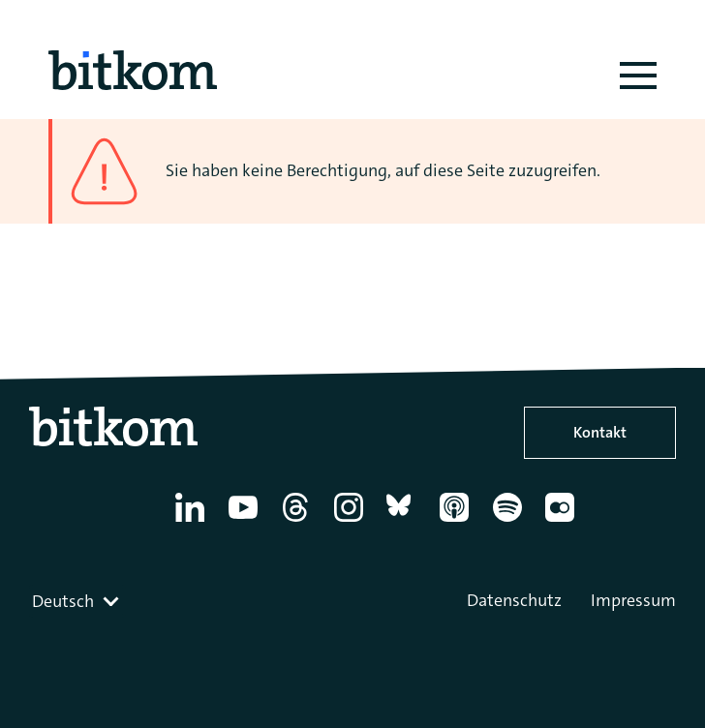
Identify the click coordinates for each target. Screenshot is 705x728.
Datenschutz (514, 600)
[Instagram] (352, 522)
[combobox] (77, 601)
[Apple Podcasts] (458, 522)
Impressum (633, 600)
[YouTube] (246, 522)
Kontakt (600, 432)
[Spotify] (511, 522)
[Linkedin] (193, 522)
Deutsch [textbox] (63, 601)
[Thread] (299, 522)
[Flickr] (563, 522)
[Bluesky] (404, 522)
